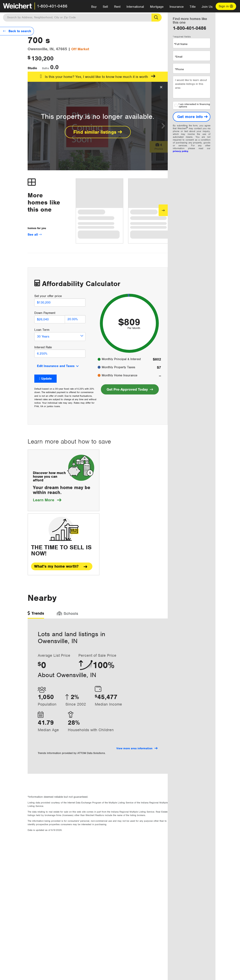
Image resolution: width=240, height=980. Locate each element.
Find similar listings (98, 132)
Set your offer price (48, 296)
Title (193, 7)
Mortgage (157, 7)
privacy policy (181, 151)
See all (35, 235)
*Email (179, 57)
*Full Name (181, 44)
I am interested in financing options (192, 105)
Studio (32, 68)
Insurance (177, 7)
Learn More (47, 500)
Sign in (226, 6)
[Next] (163, 210)
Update (46, 379)
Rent (117, 7)
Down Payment (45, 313)
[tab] (36, 615)
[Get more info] (192, 117)
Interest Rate (43, 347)
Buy (94, 7)
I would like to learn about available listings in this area (192, 87)
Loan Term (42, 330)
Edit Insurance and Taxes (56, 366)
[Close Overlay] (161, 87)
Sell (105, 7)
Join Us (207, 7)
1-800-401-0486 (52, 6)
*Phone (179, 69)
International (135, 7)
